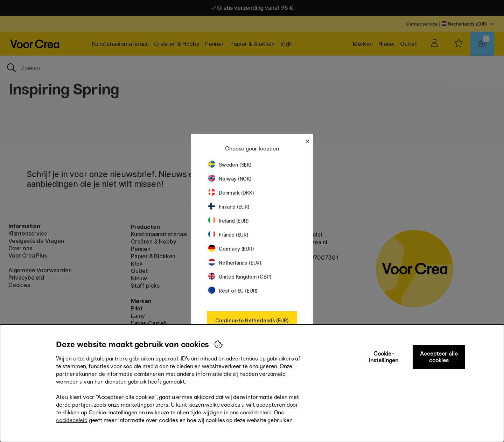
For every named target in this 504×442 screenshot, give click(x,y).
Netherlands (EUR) (235, 263)
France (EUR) (228, 235)
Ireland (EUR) (229, 221)
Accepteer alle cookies (439, 357)
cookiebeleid (255, 412)
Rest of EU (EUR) (233, 291)
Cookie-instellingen (384, 357)
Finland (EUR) (229, 207)
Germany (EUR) (231, 249)
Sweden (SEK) (230, 165)
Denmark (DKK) (231, 193)
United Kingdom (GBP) (240, 277)
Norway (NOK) (230, 179)
